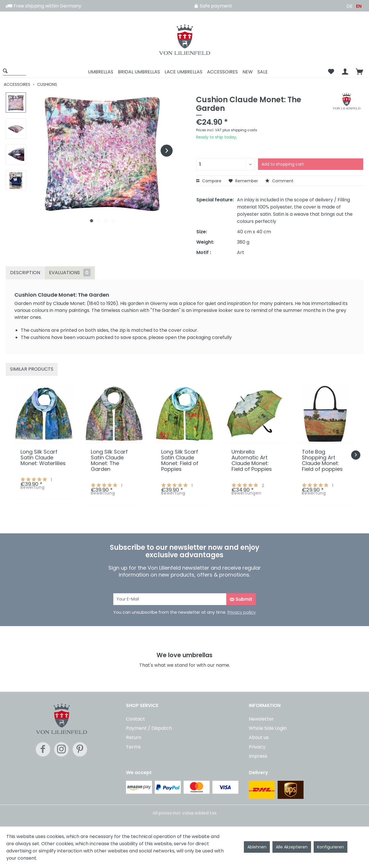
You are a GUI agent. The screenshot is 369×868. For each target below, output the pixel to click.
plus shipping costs (240, 130)
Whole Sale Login (268, 728)
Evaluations (70, 273)
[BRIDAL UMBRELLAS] (139, 72)
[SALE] (263, 72)
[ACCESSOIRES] (222, 72)
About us (259, 737)
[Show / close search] (14, 71)
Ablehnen (257, 847)
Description (25, 273)
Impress (258, 756)
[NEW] (248, 72)
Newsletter (261, 719)
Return (134, 737)
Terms (133, 747)
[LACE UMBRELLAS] (183, 72)
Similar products (32, 369)
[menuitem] (16, 72)
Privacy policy (242, 612)
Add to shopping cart (283, 164)
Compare (209, 181)
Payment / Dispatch (149, 728)
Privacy (257, 747)
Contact (135, 719)
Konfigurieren (331, 847)
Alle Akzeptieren (292, 847)
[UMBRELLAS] (101, 72)
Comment (279, 181)
